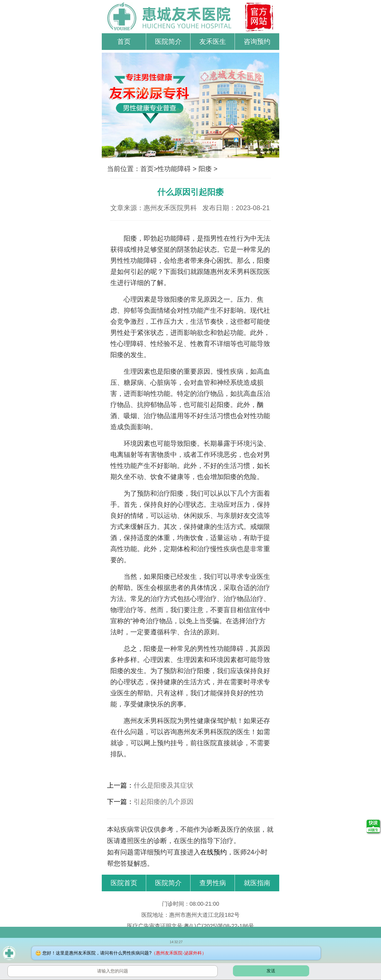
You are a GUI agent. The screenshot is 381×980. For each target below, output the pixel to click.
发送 (271, 971)
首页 (124, 41)
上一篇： (120, 785)
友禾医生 (213, 41)
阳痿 (205, 169)
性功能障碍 (174, 169)
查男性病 (213, 883)
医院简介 (168, 41)
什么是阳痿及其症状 (164, 785)
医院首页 (124, 883)
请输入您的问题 (113, 971)
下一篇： (120, 802)
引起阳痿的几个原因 (164, 802)
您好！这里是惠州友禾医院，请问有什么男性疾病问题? (124, 953)
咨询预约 (257, 41)
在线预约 (214, 852)
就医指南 (257, 883)
